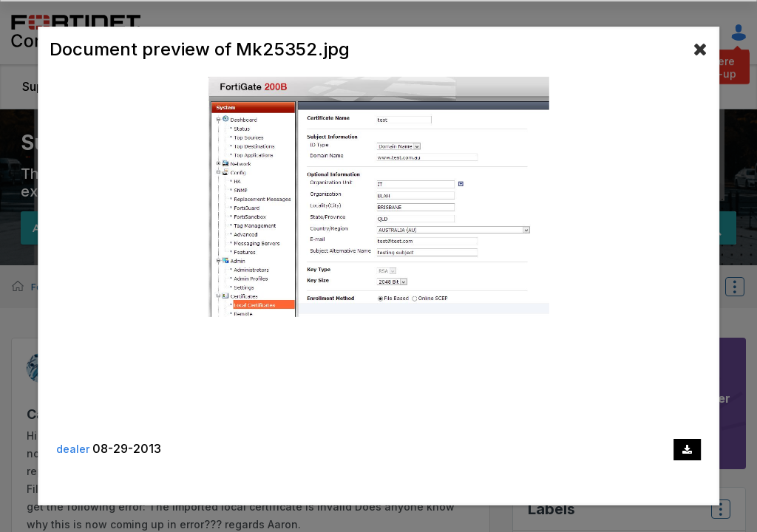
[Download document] (687, 450)
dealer (73, 449)
